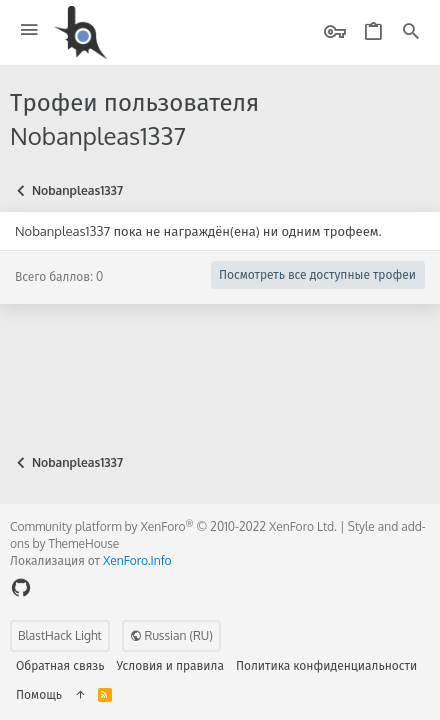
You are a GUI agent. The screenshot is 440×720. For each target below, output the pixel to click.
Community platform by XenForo (173, 526)
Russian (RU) (171, 635)
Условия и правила (170, 665)
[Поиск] (411, 32)
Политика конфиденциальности (326, 665)
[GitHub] (21, 587)
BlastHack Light (60, 635)
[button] (29, 30)
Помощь (39, 694)
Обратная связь (60, 665)
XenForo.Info (137, 560)
